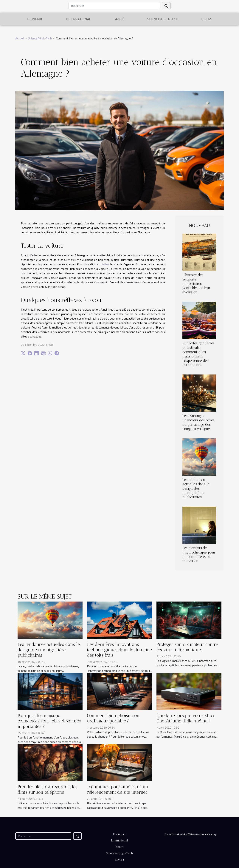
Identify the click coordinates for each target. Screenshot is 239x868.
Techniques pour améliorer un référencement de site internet (118, 789)
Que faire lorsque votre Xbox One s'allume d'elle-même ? (186, 718)
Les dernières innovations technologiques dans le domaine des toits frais (119, 650)
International (78, 19)
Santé (119, 19)
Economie (35, 19)
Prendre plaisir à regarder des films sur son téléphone (47, 789)
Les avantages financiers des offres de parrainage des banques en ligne (198, 422)
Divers (207, 19)
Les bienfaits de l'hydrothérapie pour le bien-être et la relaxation (199, 554)
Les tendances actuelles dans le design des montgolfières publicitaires (196, 488)
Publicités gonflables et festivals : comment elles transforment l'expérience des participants (198, 354)
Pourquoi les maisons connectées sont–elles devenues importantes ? (49, 721)
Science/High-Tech (163, 19)
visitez (105, 264)
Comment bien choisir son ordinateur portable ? (113, 718)
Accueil (20, 38)
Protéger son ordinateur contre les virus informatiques (187, 647)
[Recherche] (114, 6)
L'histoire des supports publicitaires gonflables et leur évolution (196, 284)
